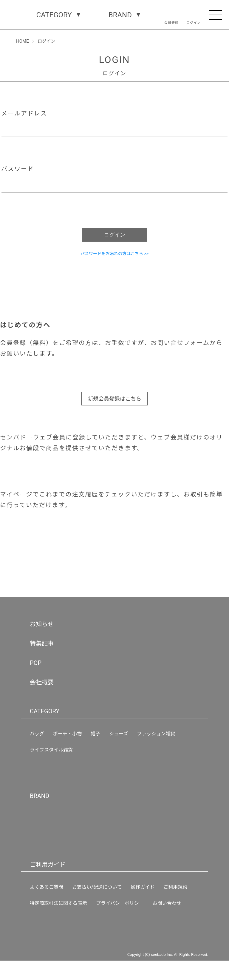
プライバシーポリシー (120, 903)
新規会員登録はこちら (114, 399)
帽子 (95, 734)
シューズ (119, 734)
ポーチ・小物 (67, 734)
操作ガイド (143, 887)
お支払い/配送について (97, 887)
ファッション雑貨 (156, 734)
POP (35, 663)
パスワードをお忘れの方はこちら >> (115, 254)
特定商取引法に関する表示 (58, 903)
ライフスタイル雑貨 (51, 750)
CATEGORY (55, 15)
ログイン (114, 235)
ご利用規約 (175, 887)
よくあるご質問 (47, 887)
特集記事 (42, 643)
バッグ (37, 734)
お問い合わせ (167, 903)
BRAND (120, 15)
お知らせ (42, 624)
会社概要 (42, 682)
